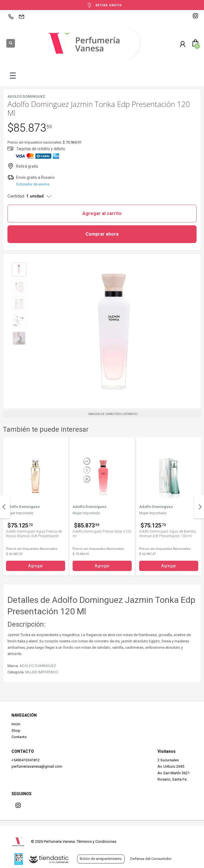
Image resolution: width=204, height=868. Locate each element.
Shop (16, 731)
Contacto (19, 737)
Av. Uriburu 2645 (171, 766)
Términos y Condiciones (96, 841)
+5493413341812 (26, 760)
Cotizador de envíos (33, 184)
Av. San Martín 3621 (174, 773)
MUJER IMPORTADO (42, 672)
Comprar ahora (102, 234)
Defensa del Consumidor (151, 859)
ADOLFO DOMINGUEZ (38, 666)
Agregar (36, 566)
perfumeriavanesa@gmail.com (37, 766)
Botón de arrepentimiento (101, 859)
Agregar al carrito (102, 213)
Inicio (16, 724)
